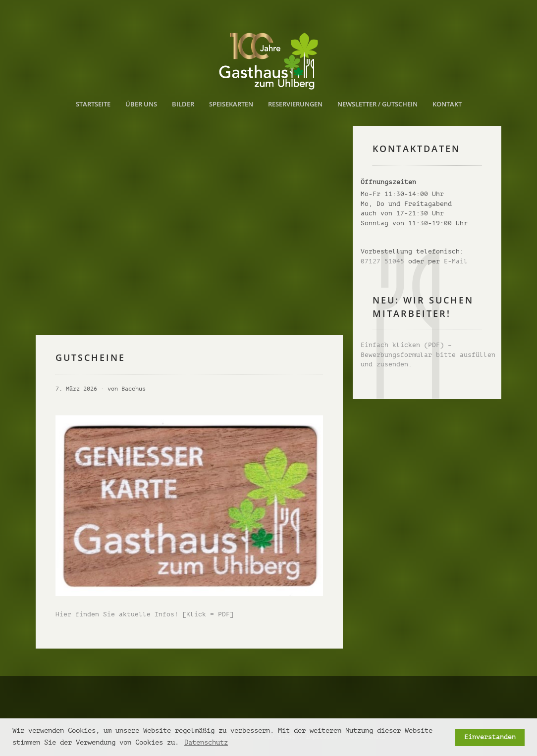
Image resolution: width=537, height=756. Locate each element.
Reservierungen (295, 104)
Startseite (93, 104)
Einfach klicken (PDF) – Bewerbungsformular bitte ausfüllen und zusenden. (428, 354)
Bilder (183, 104)
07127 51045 (382, 261)
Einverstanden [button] (490, 737)
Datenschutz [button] (206, 742)
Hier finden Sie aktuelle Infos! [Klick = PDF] (145, 614)
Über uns (141, 104)
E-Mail (456, 261)
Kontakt (447, 104)
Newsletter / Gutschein (377, 104)
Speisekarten (231, 104)
